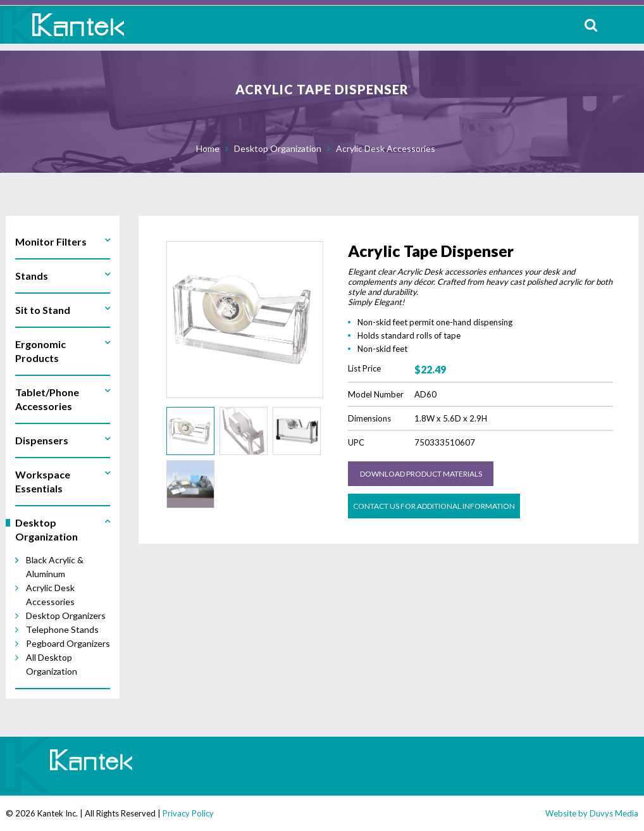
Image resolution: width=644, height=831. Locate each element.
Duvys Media (614, 813)
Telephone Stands (62, 629)
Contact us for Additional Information (434, 506)
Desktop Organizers (66, 615)
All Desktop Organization (52, 664)
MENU (625, 24)
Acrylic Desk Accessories (386, 148)
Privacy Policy (188, 813)
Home (208, 148)
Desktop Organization (278, 148)
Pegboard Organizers (68, 643)
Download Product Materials (421, 474)
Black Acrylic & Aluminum (55, 567)
